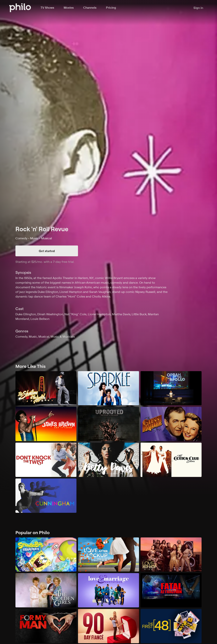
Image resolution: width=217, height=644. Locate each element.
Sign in (198, 8)
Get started (47, 251)
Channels (90, 8)
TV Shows (47, 8)
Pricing (111, 8)
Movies (69, 8)
